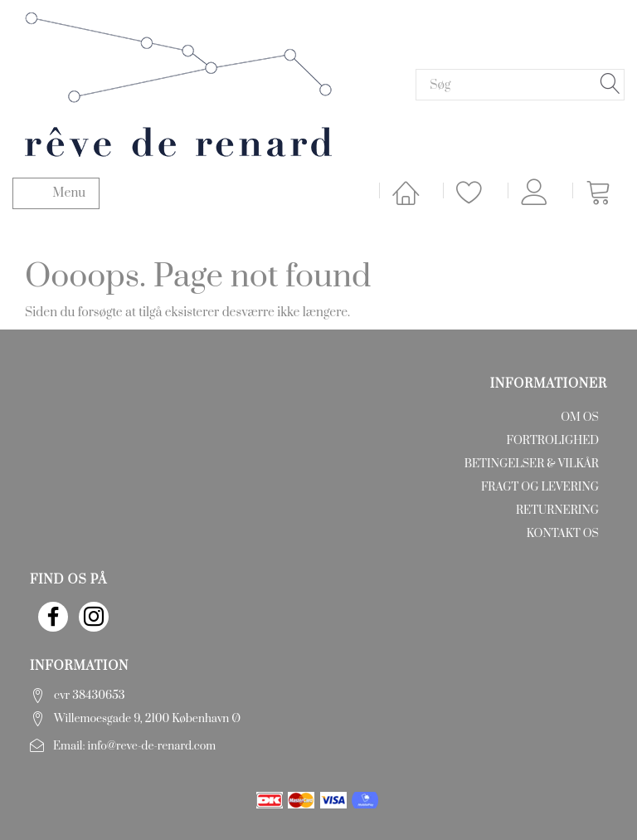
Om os (580, 418)
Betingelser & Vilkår (532, 464)
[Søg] (610, 85)
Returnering (557, 510)
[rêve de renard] (178, 83)
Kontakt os (563, 534)
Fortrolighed (553, 441)
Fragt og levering (540, 487)
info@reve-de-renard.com (152, 746)
